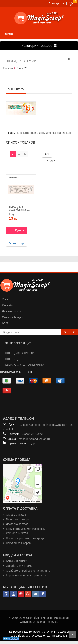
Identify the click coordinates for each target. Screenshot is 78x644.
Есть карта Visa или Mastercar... (26, 529)
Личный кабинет (12, 311)
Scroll (73, 634)
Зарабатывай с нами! (20, 566)
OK (66, 332)
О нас (6, 299)
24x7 (34, 444)
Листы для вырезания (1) (53, 133)
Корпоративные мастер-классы (26, 575)
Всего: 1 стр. (16, 243)
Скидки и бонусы (13, 317)
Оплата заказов (16, 515)
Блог (5, 323)
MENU (9, 34)
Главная (8, 68)
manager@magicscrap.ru (34, 439)
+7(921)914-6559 (33, 434)
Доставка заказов (17, 524)
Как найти (8, 305)
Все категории (27, 133)
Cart (71, 3)
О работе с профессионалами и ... (28, 571)
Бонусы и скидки (16, 561)
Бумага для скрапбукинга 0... (20, 208)
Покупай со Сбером (19, 543)
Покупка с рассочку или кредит (26, 538)
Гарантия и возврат (18, 519)
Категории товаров (39, 46)
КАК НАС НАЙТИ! (17, 533)
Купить (20, 230)
